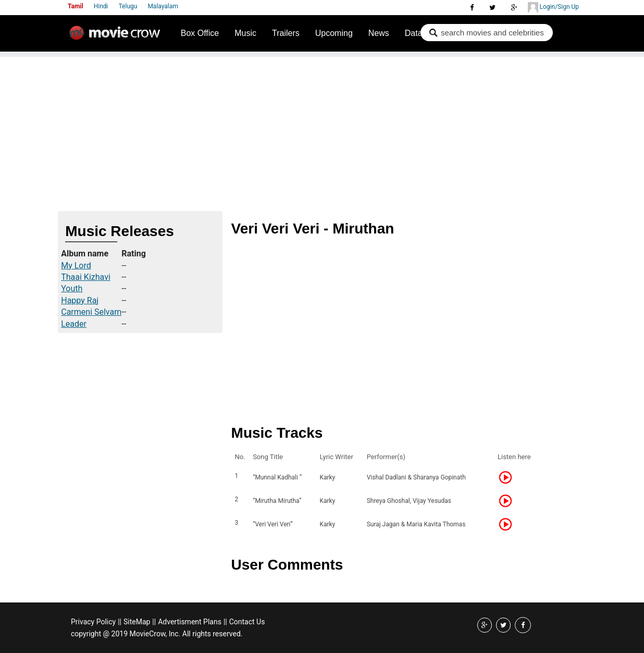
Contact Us (247, 622)
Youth (72, 288)
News (379, 33)
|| (120, 622)
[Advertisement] (322, 130)
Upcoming (334, 33)
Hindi (101, 6)
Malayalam (163, 6)
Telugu (128, 6)
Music (245, 33)
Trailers (286, 33)
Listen (509, 477)
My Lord (76, 266)
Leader (74, 324)
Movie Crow (117, 37)
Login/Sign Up (553, 7)
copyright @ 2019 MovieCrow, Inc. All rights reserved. (157, 634)
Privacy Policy (93, 622)
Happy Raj (80, 300)
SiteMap (137, 622)
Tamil (76, 6)
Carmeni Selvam (91, 312)
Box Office (200, 33)
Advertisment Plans (190, 622)
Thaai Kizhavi (86, 277)
